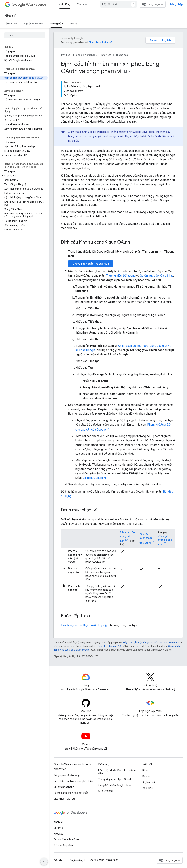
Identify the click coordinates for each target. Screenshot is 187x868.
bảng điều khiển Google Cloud (115, 785)
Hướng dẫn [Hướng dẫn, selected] (56, 24)
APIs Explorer (106, 791)
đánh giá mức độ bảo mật (165, 540)
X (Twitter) (149, 782)
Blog (145, 771)
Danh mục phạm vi (94, 478)
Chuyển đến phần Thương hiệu (91, 264)
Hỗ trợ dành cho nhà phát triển (71, 793)
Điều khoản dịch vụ (64, 799)
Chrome (58, 828)
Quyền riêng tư (78, 860)
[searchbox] (25, 35)
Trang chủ (66, 55)
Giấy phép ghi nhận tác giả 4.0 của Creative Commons (151, 642)
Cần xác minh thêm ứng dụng (146, 538)
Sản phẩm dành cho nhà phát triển (73, 781)
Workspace (29, 4)
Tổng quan (11, 24)
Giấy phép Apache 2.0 (109, 646)
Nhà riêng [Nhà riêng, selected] (65, 4)
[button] (24, 155)
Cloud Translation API (101, 43)
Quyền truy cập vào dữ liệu (157, 276)
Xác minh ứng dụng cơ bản (128, 537)
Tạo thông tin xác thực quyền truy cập (84, 625)
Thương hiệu (114, 276)
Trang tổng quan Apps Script (115, 779)
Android (58, 822)
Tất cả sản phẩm (63, 845)
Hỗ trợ (73, 24)
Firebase (58, 834)
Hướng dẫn (122, 55)
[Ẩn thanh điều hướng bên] (44, 861)
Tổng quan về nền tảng (67, 775)
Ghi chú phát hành (64, 787)
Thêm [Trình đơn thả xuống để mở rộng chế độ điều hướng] (80, 4)
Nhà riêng (13, 16)
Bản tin (146, 776)
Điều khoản (60, 860)
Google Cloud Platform (67, 840)
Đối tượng (129, 276)
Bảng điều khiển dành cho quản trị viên (117, 772)
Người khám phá (33, 24)
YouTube (148, 788)
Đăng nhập (176, 4)
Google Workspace (86, 55)
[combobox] (119, 4)
